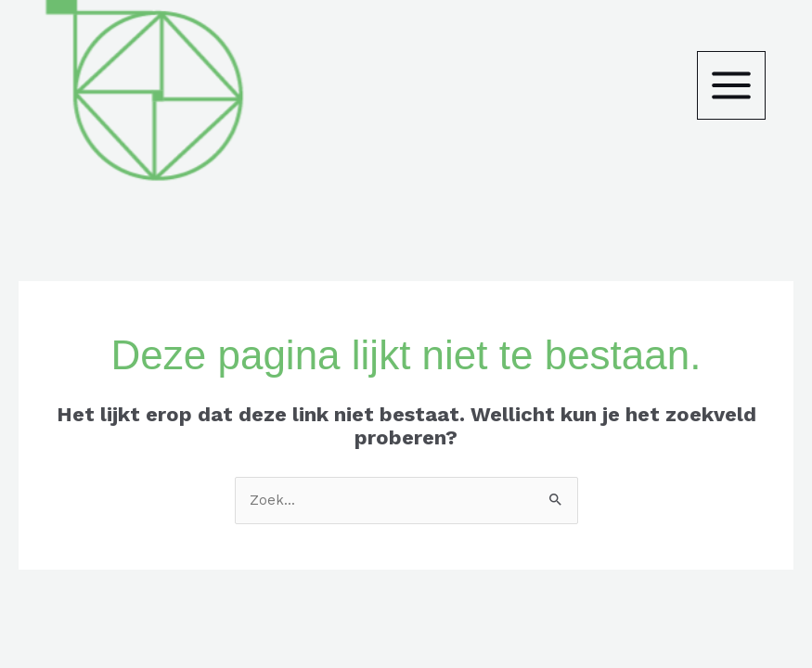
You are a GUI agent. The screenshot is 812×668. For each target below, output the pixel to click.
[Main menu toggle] (731, 85)
